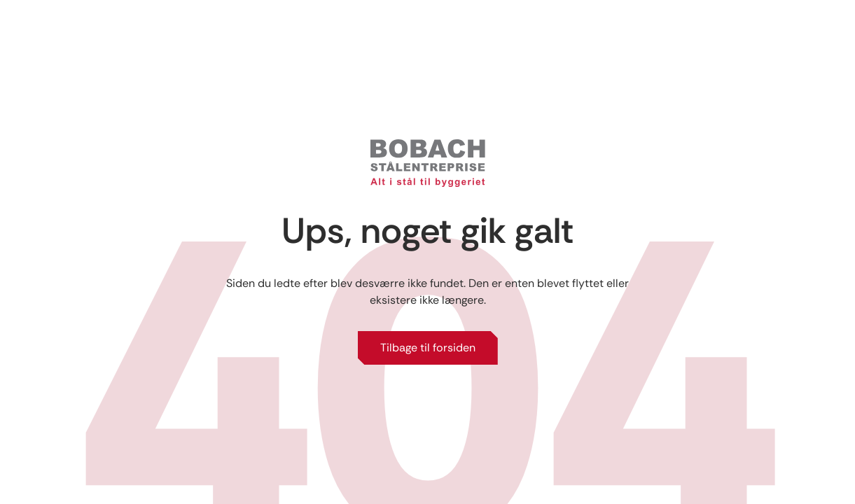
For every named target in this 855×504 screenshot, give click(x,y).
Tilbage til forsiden (428, 348)
